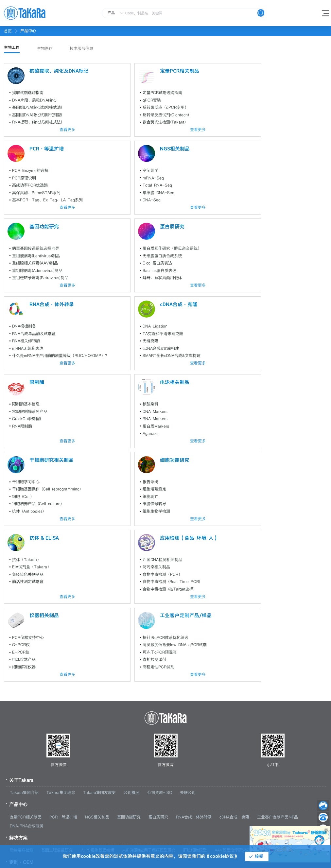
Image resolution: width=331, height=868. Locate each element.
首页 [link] (8, 31)
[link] (28, 31)
